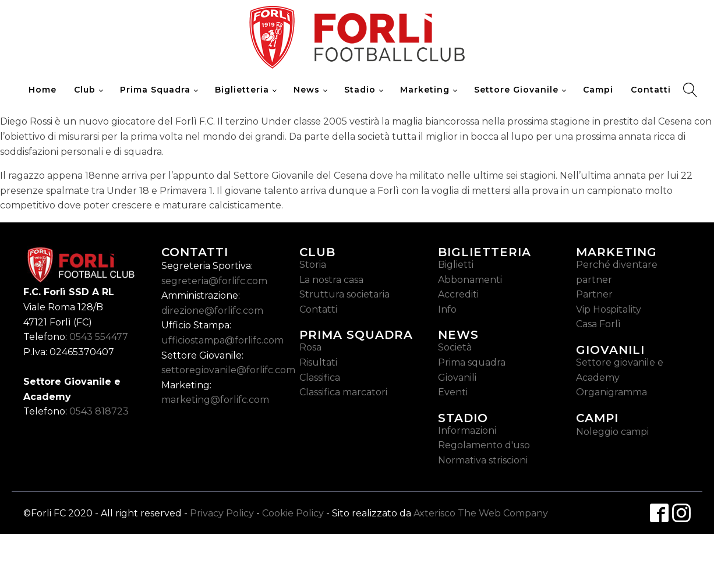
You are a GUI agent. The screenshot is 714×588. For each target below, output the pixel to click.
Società (455, 347)
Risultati (318, 362)
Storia (313, 265)
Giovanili (457, 378)
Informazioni (467, 431)
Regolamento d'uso (484, 445)
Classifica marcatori (343, 392)
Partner (594, 294)
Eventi (453, 392)
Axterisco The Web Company (481, 513)
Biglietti (456, 265)
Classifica (320, 378)
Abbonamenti (470, 280)
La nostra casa (331, 280)
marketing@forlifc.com (215, 400)
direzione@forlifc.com (212, 311)
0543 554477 (99, 337)
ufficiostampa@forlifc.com (222, 340)
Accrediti (458, 294)
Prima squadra (472, 362)
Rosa (310, 347)
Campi (598, 90)
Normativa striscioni (483, 460)
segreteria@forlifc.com (214, 281)
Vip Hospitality (609, 309)
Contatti (651, 90)
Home (43, 90)
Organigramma (612, 392)
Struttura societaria (344, 294)
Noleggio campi (612, 432)
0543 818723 (99, 411)
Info (447, 309)
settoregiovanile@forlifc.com (228, 370)
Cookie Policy (293, 513)
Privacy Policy (222, 513)
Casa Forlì (598, 324)
